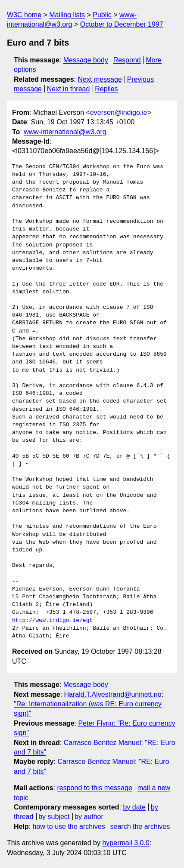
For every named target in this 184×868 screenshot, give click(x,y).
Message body (86, 60)
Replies (106, 89)
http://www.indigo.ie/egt (52, 621)
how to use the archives (69, 826)
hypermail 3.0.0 (126, 843)
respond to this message (94, 788)
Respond (127, 60)
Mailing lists (67, 15)
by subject (54, 817)
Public (102, 15)
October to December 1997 (122, 24)
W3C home (24, 15)
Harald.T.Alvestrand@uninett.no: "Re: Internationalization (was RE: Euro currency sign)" (89, 704)
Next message (100, 79)
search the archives (140, 826)
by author (89, 817)
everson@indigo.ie (119, 112)
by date (134, 807)
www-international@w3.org (65, 132)
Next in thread (69, 89)
